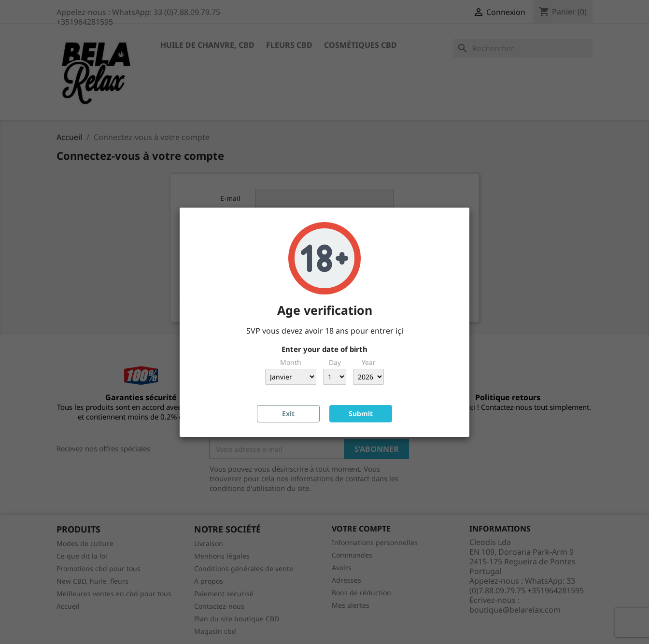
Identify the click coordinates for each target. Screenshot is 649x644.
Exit (288, 413)
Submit (361, 413)
